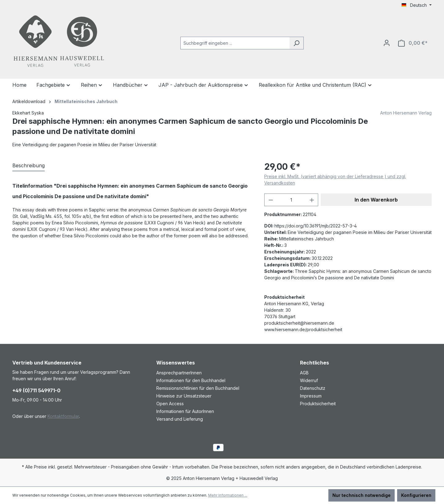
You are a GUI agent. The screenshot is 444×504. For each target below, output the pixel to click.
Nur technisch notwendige (362, 495)
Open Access (170, 404)
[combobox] (235, 43)
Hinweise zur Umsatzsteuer (184, 396)
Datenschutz (313, 388)
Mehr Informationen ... (228, 495)
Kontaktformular (63, 416)
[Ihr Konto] (387, 43)
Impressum (311, 396)
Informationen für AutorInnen (185, 411)
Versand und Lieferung (180, 419)
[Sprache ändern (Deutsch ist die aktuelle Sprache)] (417, 5)
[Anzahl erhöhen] (312, 200)
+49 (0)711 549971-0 (36, 390)
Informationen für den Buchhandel (191, 380)
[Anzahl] (291, 200)
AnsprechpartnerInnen (179, 373)
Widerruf (309, 380)
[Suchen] (296, 43)
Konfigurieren (416, 495)
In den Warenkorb (376, 200)
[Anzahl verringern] (271, 200)
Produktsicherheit (318, 404)
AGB (304, 373)
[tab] (29, 166)
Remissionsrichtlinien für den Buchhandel (198, 388)
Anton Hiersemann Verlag (406, 113)
